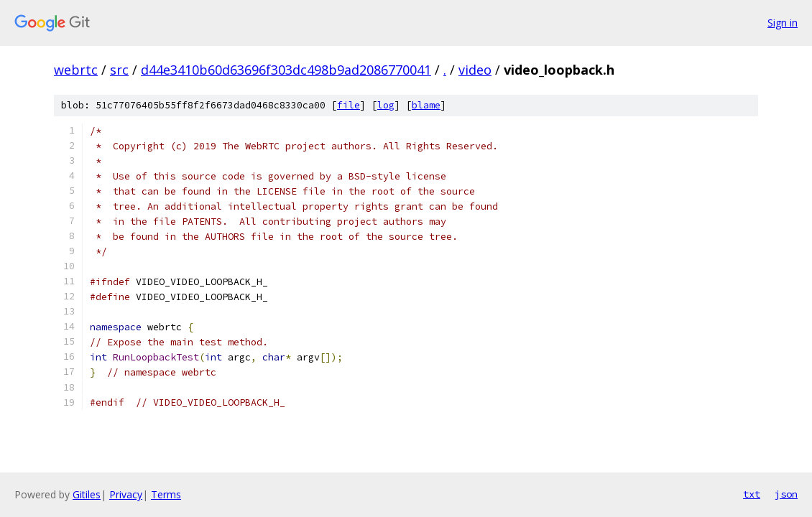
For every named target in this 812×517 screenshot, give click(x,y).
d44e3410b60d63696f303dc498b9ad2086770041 (286, 70)
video (475, 70)
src (119, 70)
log (386, 105)
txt (752, 494)
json (786, 494)
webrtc (76, 70)
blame (426, 105)
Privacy (126, 494)
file (349, 105)
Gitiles (87, 494)
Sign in (783, 23)
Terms (166, 494)
